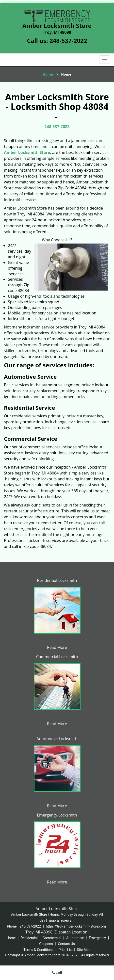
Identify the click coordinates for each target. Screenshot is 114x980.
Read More (57, 647)
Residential (29, 938)
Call (57, 973)
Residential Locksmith (57, 580)
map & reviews (61, 920)
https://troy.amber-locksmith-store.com (76, 926)
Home (48, 74)
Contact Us (66, 944)
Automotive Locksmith (57, 739)
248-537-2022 (68, 41)
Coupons (46, 944)
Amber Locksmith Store (27, 152)
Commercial (52, 938)
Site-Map (84, 950)
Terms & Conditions (38, 950)
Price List (66, 950)
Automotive (75, 938)
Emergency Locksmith (57, 815)
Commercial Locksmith (57, 657)
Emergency (97, 938)
